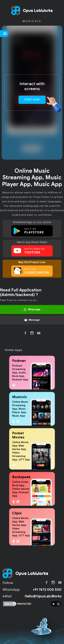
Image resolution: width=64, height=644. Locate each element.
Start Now (32, 100)
